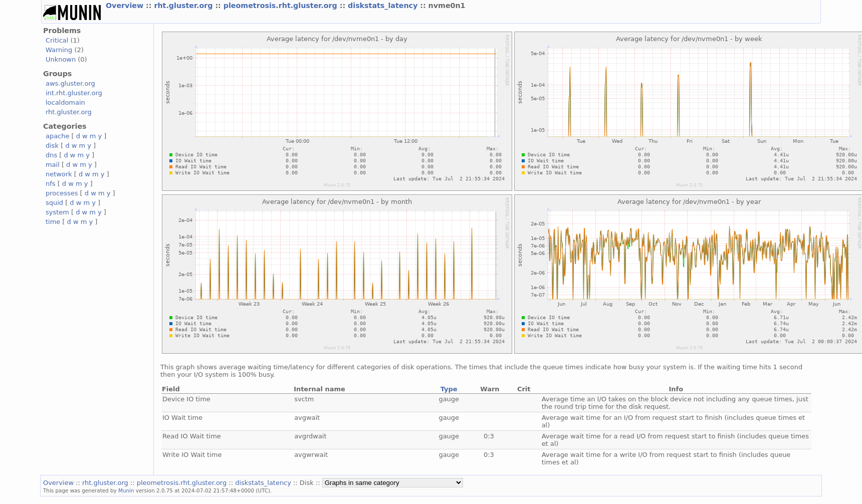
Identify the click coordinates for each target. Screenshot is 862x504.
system (57, 212)
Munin (126, 490)
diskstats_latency (384, 6)
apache (57, 136)
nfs (51, 184)
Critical (57, 40)
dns (51, 155)
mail (53, 165)
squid (54, 203)
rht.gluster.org (184, 6)
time (53, 222)
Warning (59, 50)
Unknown (61, 59)
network (59, 174)
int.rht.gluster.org (74, 93)
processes (62, 193)
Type (449, 389)
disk (52, 146)
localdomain (65, 102)
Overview (126, 6)
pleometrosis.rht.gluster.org (282, 6)
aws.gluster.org (70, 83)
